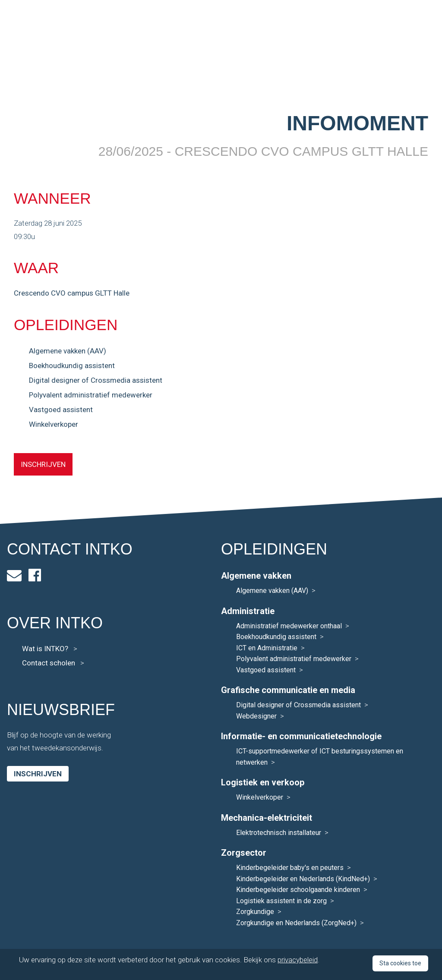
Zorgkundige (255, 912)
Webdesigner (256, 716)
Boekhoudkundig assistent (72, 366)
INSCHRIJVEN (43, 464)
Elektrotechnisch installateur (279, 833)
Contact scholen (53, 663)
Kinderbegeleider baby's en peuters (290, 868)
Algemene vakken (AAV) (68, 351)
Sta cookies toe (400, 963)
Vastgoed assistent (61, 410)
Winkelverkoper (54, 424)
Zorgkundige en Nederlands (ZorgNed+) (296, 923)
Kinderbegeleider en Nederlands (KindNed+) (303, 879)
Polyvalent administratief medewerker (91, 395)
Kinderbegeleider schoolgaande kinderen (298, 890)
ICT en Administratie (267, 648)
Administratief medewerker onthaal (289, 626)
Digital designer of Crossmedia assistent (96, 380)
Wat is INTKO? (50, 649)
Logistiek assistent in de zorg (281, 901)
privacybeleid (298, 960)
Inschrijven (38, 774)
